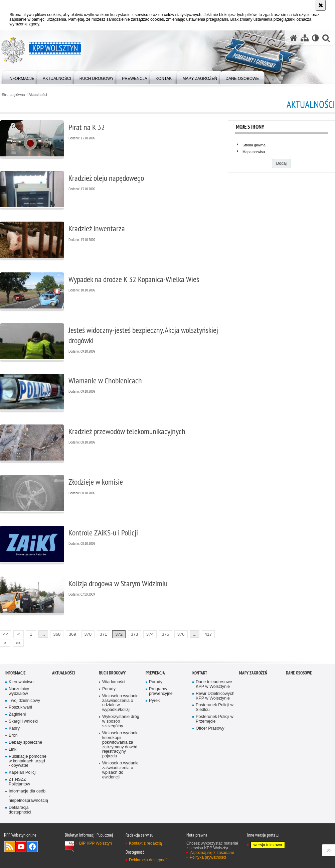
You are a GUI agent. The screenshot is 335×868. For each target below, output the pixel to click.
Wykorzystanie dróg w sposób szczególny (121, 721)
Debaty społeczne (25, 742)
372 (119, 634)
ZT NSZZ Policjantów (19, 782)
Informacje (16, 673)
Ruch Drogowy (112, 673)
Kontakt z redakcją (145, 843)
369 (72, 634)
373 (134, 634)
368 (57, 634)
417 (208, 634)
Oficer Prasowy (210, 728)
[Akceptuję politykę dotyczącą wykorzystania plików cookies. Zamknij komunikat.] (321, 5)
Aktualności (38, 95)
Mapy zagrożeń (253, 673)
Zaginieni (17, 714)
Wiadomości (114, 682)
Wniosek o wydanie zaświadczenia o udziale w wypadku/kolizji (120, 703)
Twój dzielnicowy (24, 701)
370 (88, 634)
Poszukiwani (20, 707)
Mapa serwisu (254, 152)
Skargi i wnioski (23, 721)
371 (104, 634)
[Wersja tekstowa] (315, 38)
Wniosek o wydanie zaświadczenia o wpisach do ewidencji (120, 770)
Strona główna (13, 95)
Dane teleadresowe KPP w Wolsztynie (214, 684)
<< (4, 634)
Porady (109, 689)
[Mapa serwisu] (305, 38)
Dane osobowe (299, 673)
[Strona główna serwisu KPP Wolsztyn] (294, 38)
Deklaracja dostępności (20, 810)
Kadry (14, 728)
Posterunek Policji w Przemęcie (215, 719)
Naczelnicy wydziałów (19, 691)
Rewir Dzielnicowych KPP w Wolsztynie (215, 696)
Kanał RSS (10, 847)
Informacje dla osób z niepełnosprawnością (28, 796)
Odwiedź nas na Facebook (32, 847)
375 (165, 634)
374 (150, 634)
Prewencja (155, 673)
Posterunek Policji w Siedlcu (215, 707)
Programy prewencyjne (161, 691)
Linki (13, 750)
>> (17, 642)
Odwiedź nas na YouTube (21, 847)
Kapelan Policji (23, 773)
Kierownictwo (21, 682)
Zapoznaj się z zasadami (212, 853)
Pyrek (154, 701)
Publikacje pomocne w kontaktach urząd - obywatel (28, 761)
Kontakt (200, 673)
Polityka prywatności (208, 857)
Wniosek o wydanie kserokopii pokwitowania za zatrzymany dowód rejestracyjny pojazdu (120, 745)
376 (181, 634)
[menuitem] (21, 77)
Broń (13, 735)
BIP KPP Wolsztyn (96, 843)
